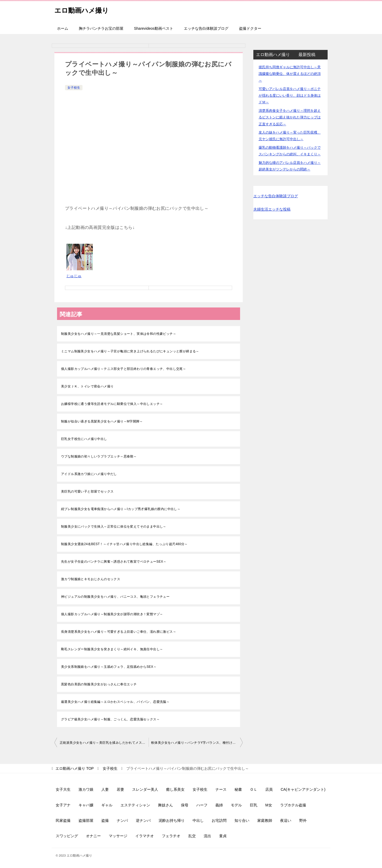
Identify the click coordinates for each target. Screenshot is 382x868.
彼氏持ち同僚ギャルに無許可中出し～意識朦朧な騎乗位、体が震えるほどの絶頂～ (290, 74)
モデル (236, 805)
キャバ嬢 (86, 805)
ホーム (63, 28)
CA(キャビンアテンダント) (303, 789)
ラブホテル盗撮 (293, 805)
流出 (207, 836)
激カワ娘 (86, 789)
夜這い (286, 820)
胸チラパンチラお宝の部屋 (101, 28)
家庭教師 (265, 820)
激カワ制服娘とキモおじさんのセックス (91, 579)
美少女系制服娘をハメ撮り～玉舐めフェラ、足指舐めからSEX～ (109, 667)
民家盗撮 (63, 820)
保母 (185, 805)
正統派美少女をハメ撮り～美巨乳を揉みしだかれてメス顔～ (104, 743)
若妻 (120, 789)
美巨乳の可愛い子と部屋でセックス (87, 491)
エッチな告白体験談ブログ (206, 28)
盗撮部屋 (86, 820)
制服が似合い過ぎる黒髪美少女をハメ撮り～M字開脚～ (102, 421)
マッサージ (118, 836)
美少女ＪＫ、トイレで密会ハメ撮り (87, 386)
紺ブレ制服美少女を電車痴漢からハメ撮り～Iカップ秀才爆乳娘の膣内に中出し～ (121, 509)
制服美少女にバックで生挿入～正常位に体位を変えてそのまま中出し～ (114, 527)
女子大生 (63, 789)
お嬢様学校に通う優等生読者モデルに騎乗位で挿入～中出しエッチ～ (112, 404)
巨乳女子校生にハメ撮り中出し (84, 439)
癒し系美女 (175, 789)
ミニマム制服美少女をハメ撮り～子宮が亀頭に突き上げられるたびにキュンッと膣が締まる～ (130, 351)
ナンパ (122, 820)
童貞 (223, 836)
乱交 (192, 836)
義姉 (219, 805)
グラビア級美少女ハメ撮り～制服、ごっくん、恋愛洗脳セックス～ (110, 719)
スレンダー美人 (145, 789)
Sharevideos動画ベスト (154, 28)
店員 (269, 789)
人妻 (105, 789)
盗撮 (105, 820)
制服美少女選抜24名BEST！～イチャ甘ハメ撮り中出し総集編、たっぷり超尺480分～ (124, 544)
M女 (269, 805)
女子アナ (63, 805)
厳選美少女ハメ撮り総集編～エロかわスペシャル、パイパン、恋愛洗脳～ (115, 702)
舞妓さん (166, 805)
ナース (221, 789)
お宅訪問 (219, 820)
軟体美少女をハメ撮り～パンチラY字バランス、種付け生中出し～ (197, 743)
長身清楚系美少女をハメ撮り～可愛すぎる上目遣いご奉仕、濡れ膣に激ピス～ (119, 632)
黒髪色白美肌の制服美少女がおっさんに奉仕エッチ (99, 684)
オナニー (93, 836)
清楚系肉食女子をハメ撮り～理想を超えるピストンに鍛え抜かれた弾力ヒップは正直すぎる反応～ (290, 117)
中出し (198, 820)
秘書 (238, 789)
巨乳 (254, 805)
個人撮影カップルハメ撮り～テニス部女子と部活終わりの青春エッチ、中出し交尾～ (123, 369)
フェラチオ (171, 836)
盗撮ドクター (250, 28)
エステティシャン (135, 805)
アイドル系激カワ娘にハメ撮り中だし (89, 474)
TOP (75, 768)
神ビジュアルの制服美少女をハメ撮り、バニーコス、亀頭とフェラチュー (115, 597)
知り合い (242, 820)
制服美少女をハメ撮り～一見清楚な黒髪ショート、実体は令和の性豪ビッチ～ (119, 334)
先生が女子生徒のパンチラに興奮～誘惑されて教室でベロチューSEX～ (114, 562)
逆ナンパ (143, 820)
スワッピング (67, 836)
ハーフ (202, 805)
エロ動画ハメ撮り (87, 9)
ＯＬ (254, 789)
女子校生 (74, 88)
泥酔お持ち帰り (172, 820)
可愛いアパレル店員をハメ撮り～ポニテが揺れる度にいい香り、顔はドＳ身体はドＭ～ (290, 95)
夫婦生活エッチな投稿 (272, 209)
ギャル (107, 805)
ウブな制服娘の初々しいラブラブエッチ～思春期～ (99, 456)
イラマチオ (145, 836)
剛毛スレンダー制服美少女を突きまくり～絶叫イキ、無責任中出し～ (112, 649)
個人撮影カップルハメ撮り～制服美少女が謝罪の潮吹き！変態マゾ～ (112, 614)
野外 (303, 820)
